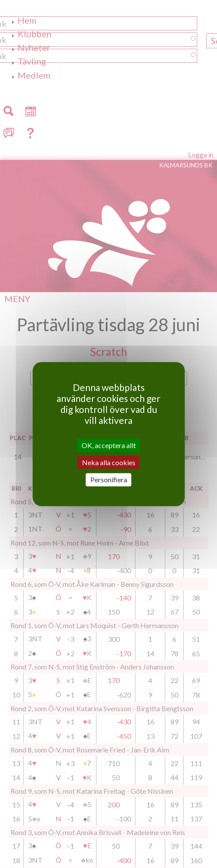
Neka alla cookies (109, 462)
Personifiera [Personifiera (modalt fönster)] (109, 480)
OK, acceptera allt (109, 445)
